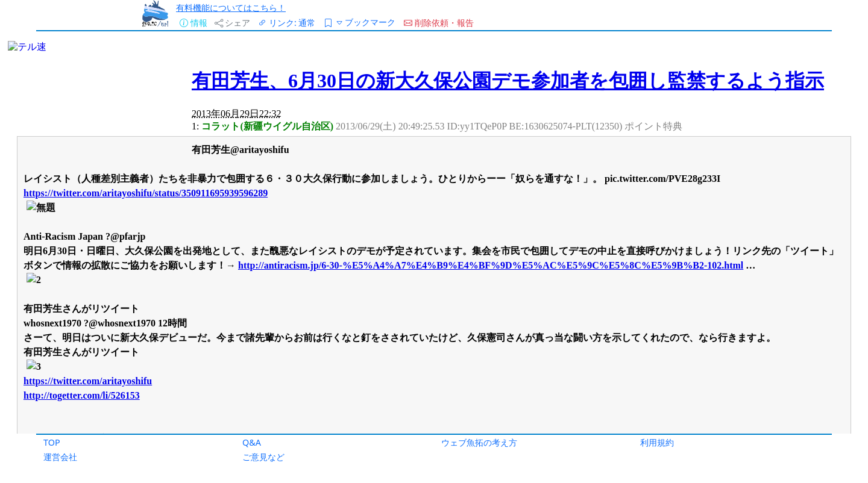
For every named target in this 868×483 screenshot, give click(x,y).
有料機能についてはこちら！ (231, 8)
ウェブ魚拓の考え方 (479, 442)
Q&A (252, 442)
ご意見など (263, 457)
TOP (52, 442)
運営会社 (60, 457)
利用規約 (657, 442)
